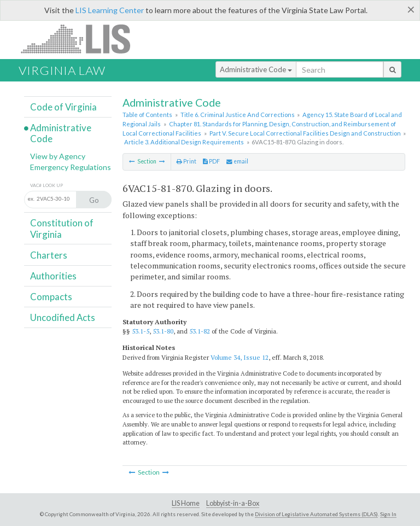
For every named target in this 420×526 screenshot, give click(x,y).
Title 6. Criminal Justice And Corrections (238, 115)
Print (186, 161)
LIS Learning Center (110, 10)
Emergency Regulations (71, 167)
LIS (82, 39)
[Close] (411, 9)
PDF (211, 161)
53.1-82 (200, 331)
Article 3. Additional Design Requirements (184, 142)
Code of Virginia (63, 107)
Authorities (53, 276)
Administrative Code (256, 69)
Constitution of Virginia (62, 228)
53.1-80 (163, 331)
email (237, 161)
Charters (49, 255)
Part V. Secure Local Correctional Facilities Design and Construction (305, 133)
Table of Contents (147, 115)
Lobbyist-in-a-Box (233, 503)
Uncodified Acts (63, 317)
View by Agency (58, 156)
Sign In (388, 514)
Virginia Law (62, 70)
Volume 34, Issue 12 (240, 357)
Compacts (51, 297)
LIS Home (186, 503)
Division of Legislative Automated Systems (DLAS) (316, 514)
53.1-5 (141, 331)
